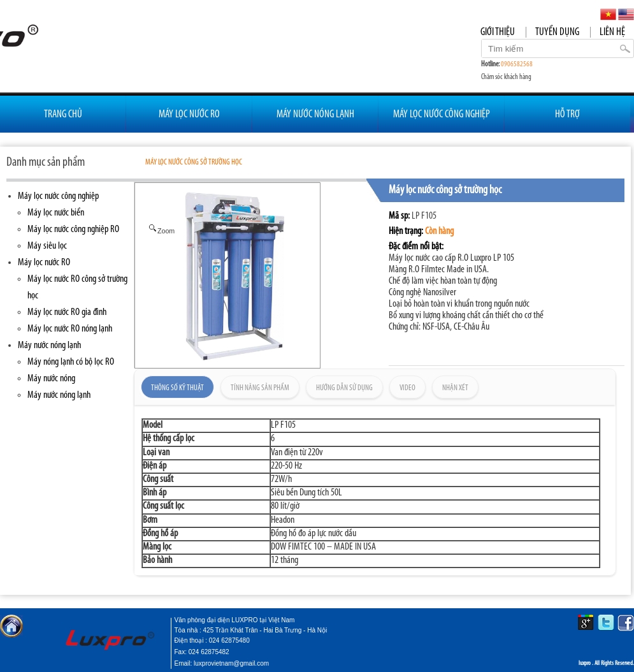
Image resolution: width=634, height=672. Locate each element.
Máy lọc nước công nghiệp (58, 196)
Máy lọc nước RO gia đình (67, 312)
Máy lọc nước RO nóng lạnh (70, 329)
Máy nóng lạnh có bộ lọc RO (71, 362)
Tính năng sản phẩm (260, 388)
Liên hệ (612, 32)
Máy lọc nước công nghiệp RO (73, 230)
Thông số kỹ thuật (177, 388)
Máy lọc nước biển (56, 213)
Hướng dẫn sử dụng (344, 388)
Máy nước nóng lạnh (49, 346)
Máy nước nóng (51, 379)
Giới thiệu (498, 32)
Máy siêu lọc (47, 246)
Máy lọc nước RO (44, 263)
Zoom (161, 231)
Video (407, 388)
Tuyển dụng (557, 32)
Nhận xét (455, 388)
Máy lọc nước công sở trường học (194, 162)
